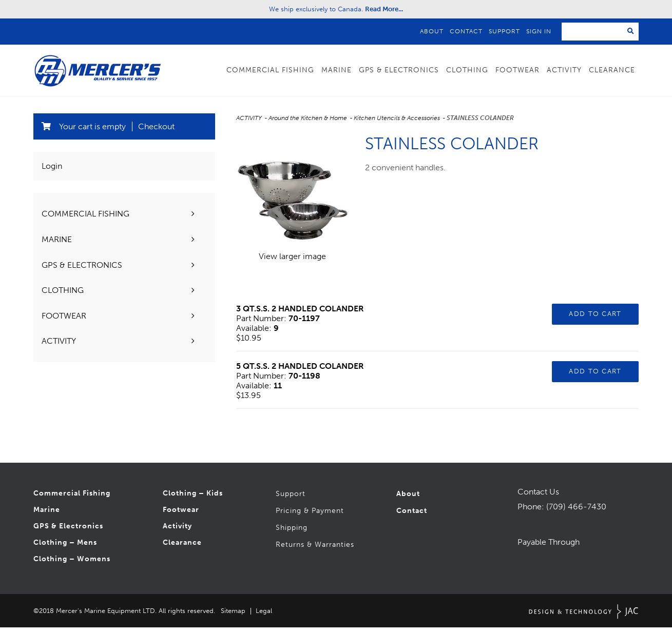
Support (504, 31)
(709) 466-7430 (576, 512)
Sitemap (233, 616)
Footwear (517, 70)
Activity (564, 70)
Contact (466, 31)
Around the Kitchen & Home (309, 124)
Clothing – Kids (193, 499)
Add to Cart (595, 319)
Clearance (612, 70)
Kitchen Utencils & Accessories (398, 124)
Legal (264, 616)
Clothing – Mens (65, 548)
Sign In (539, 31)
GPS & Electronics (399, 70)
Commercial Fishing (270, 70)
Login (52, 172)
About (432, 31)
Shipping (292, 533)
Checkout (156, 132)
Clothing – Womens (72, 565)
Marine (337, 70)
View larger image (292, 262)
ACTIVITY (250, 124)
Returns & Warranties (315, 550)
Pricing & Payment (310, 516)
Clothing (467, 70)
